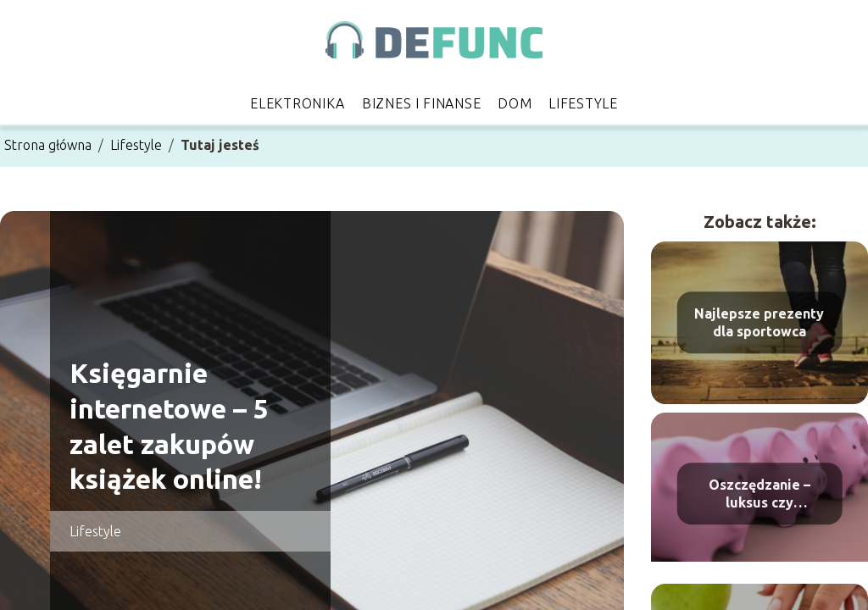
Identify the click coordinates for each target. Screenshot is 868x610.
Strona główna (48, 145)
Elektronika (298, 103)
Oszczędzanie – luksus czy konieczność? (759, 494)
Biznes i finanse (421, 103)
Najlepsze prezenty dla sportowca (759, 322)
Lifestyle (583, 103)
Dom (515, 103)
